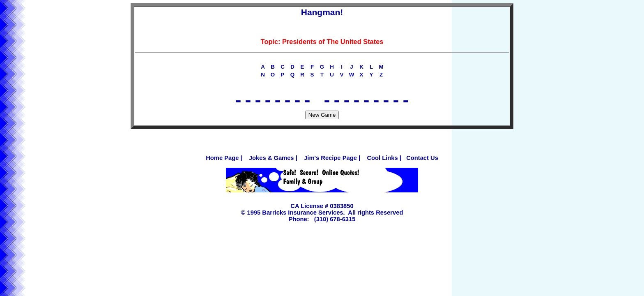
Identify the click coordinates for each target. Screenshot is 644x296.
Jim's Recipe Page (330, 162)
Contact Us (422, 162)
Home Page (222, 162)
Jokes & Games (271, 162)
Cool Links (382, 162)
